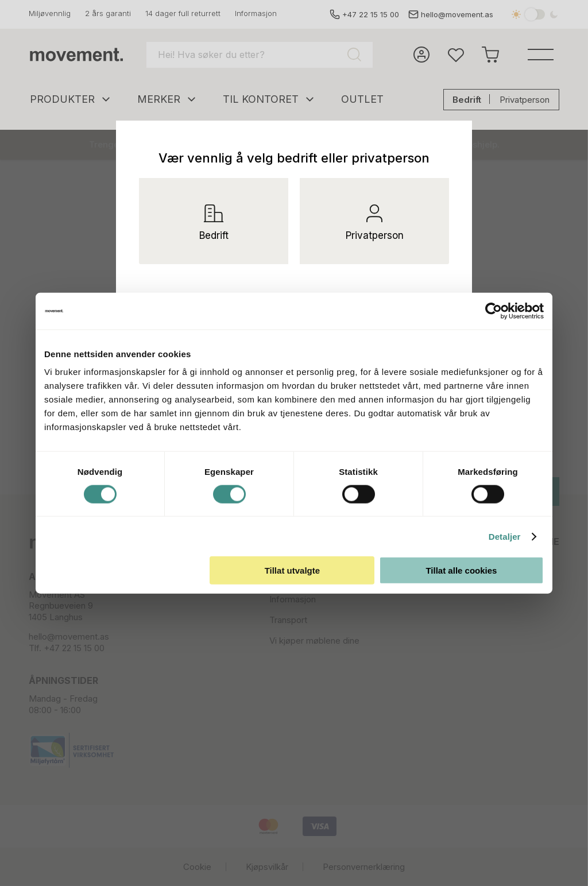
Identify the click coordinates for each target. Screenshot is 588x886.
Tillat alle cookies (461, 570)
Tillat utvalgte (292, 570)
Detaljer (505, 536)
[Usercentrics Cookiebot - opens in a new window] (502, 311)
